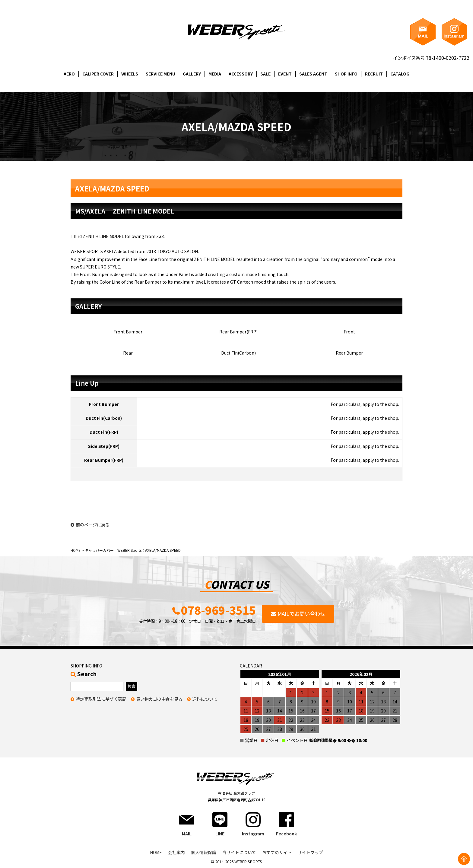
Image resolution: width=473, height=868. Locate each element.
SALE (265, 74)
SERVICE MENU (160, 74)
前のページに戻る (90, 525)
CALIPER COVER (98, 74)
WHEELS (130, 74)
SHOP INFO (346, 74)
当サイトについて (239, 852)
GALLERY (192, 74)
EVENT (285, 74)
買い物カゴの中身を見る (159, 699)
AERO (69, 74)
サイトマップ (310, 852)
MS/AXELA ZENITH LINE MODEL (125, 211)
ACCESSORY (241, 74)
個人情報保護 (204, 852)
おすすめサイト (277, 852)
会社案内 (176, 852)
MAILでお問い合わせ (301, 614)
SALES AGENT (313, 74)
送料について (205, 699)
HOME (76, 550)
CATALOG (400, 74)
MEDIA (215, 74)
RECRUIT (374, 74)
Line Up (87, 383)
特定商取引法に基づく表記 (101, 699)
